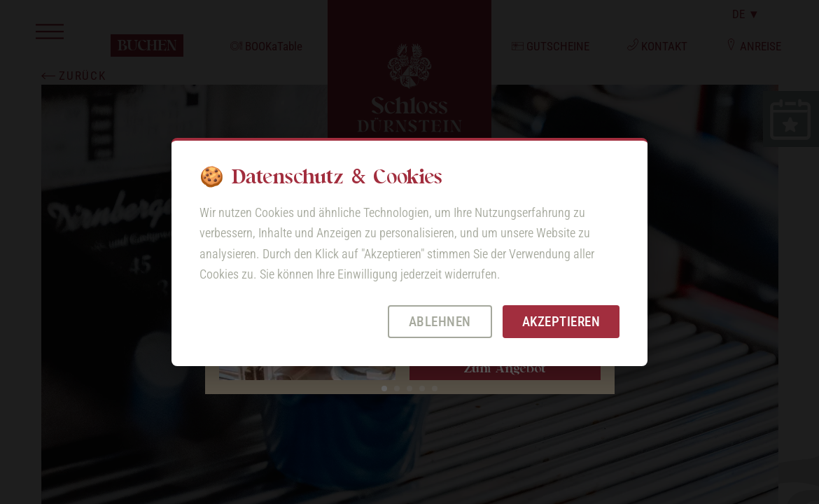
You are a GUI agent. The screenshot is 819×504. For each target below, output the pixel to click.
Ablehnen (440, 322)
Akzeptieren (561, 322)
